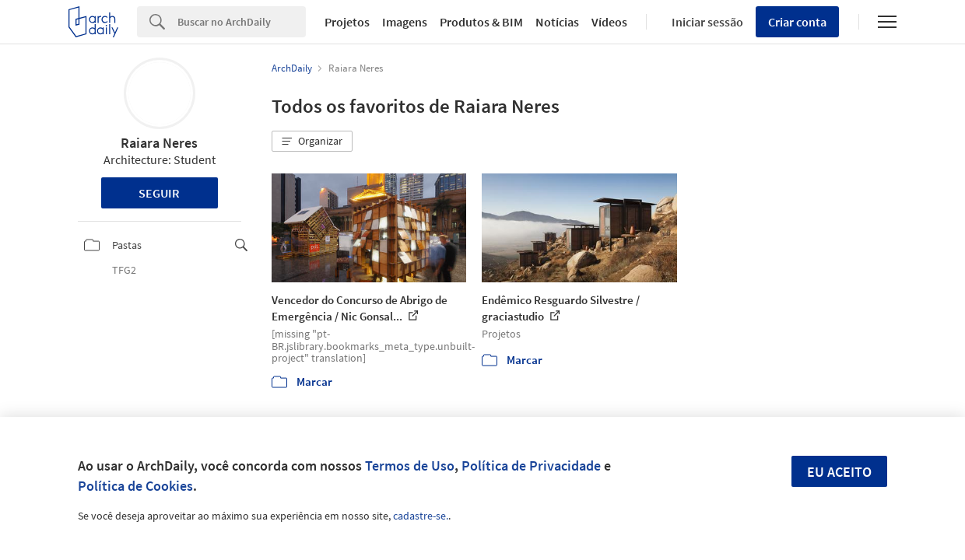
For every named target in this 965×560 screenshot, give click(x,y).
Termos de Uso (410, 465)
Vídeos (609, 22)
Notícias (557, 22)
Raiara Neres (159, 143)
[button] (312, 142)
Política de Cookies (135, 486)
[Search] (242, 22)
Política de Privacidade (531, 465)
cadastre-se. (421, 516)
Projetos (347, 22)
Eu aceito (839, 472)
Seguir (159, 193)
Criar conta (797, 22)
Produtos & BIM (481, 22)
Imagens (405, 22)
